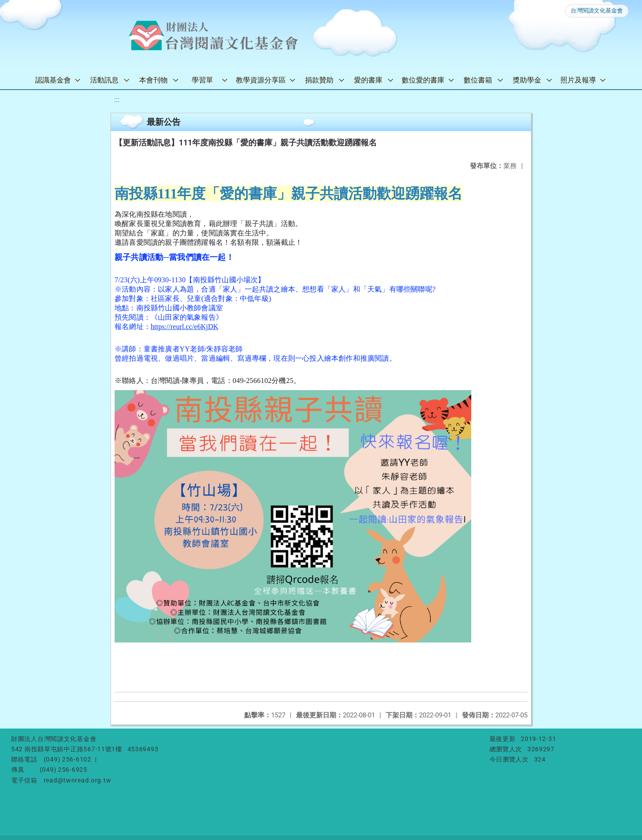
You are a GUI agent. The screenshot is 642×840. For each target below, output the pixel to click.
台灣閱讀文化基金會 (597, 10)
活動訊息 (104, 80)
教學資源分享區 (261, 80)
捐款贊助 (319, 80)
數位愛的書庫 (423, 80)
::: (117, 100)
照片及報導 (578, 80)
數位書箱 (478, 80)
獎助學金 (527, 80)
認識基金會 (53, 80)
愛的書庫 (368, 80)
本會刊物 (153, 80)
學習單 (202, 80)
